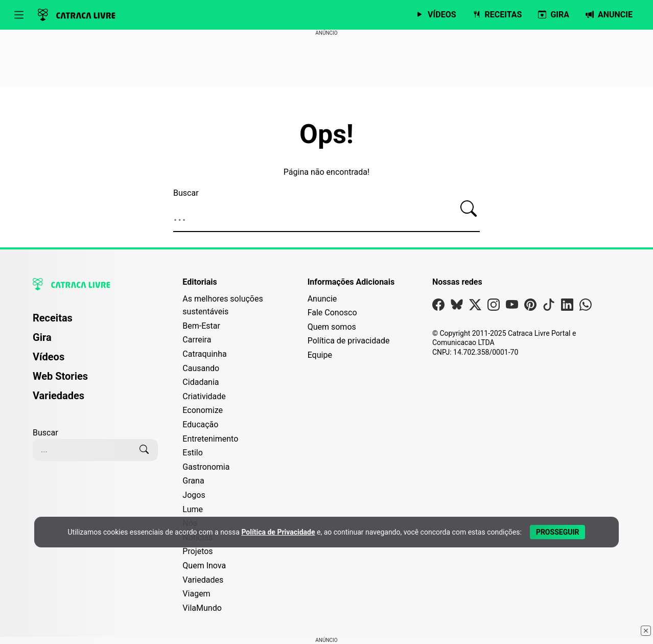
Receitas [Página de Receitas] (53, 318)
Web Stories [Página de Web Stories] (60, 376)
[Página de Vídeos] (436, 15)
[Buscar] (469, 209)
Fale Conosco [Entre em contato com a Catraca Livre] (332, 313)
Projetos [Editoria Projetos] (197, 551)
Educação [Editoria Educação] (200, 424)
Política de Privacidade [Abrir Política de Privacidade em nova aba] (278, 532)
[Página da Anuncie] (609, 15)
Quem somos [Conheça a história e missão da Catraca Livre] (332, 327)
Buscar (186, 193)
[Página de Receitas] (497, 15)
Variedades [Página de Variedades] (59, 396)
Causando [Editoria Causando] (201, 368)
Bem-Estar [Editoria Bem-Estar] (201, 326)
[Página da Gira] (554, 15)
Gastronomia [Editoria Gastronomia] (206, 467)
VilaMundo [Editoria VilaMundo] (202, 608)
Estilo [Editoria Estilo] (193, 453)
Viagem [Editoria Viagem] (196, 594)
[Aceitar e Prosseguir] (558, 532)
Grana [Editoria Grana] (193, 481)
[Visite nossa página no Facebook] (438, 307)
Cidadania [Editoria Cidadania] (201, 382)
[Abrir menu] (19, 15)
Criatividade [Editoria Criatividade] (204, 396)
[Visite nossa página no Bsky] (457, 307)
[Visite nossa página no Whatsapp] (586, 307)
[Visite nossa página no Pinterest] (530, 307)
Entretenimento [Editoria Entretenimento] (210, 439)
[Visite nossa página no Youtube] (512, 307)
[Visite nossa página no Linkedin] (567, 307)
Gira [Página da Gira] (42, 337)
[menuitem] (95, 323)
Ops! (327, 134)
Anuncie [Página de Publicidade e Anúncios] (322, 299)
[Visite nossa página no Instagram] (494, 307)
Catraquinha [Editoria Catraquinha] (204, 354)
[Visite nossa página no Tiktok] (549, 307)
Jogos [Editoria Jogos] (194, 495)
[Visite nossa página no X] (475, 307)
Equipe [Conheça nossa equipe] (320, 355)
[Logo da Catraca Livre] (77, 15)
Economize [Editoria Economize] (203, 410)
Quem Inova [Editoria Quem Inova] (204, 566)
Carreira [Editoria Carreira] (197, 340)
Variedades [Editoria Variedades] (203, 580)
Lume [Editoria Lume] (193, 509)
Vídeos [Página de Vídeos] (49, 357)
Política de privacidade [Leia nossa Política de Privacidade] (349, 341)
